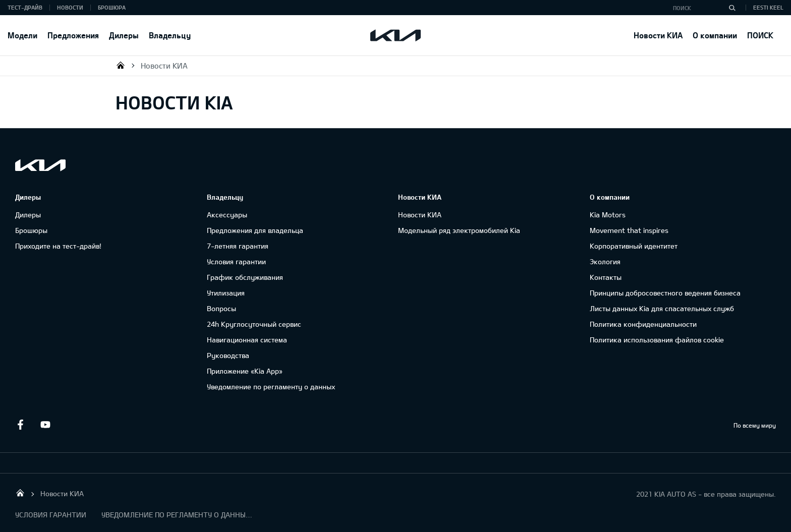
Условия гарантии (236, 261)
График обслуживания (245, 277)
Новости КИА (658, 35)
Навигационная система (247, 340)
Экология (605, 261)
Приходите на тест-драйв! (58, 246)
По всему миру (755, 425)
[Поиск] (732, 8)
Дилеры (124, 35)
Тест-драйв (25, 7)
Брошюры (31, 230)
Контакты (606, 277)
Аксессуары (227, 215)
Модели (22, 35)
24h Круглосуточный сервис (254, 324)
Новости (70, 7)
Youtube (45, 425)
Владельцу (170, 35)
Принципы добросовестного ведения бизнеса (665, 293)
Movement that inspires (629, 230)
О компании (715, 35)
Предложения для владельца (255, 230)
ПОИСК (760, 35)
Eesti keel (768, 7)
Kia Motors (608, 215)
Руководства (228, 355)
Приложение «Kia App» (245, 371)
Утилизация (226, 293)
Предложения (73, 35)
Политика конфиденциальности (643, 324)
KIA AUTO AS (121, 65)
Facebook (20, 425)
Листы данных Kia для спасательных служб (662, 308)
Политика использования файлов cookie (657, 340)
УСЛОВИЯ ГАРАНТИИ (51, 515)
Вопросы (221, 308)
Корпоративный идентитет (634, 246)
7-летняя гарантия (238, 246)
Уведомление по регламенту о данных (271, 387)
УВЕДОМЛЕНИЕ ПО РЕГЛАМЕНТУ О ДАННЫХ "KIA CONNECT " (177, 515)
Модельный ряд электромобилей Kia (459, 230)
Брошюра (112, 7)
